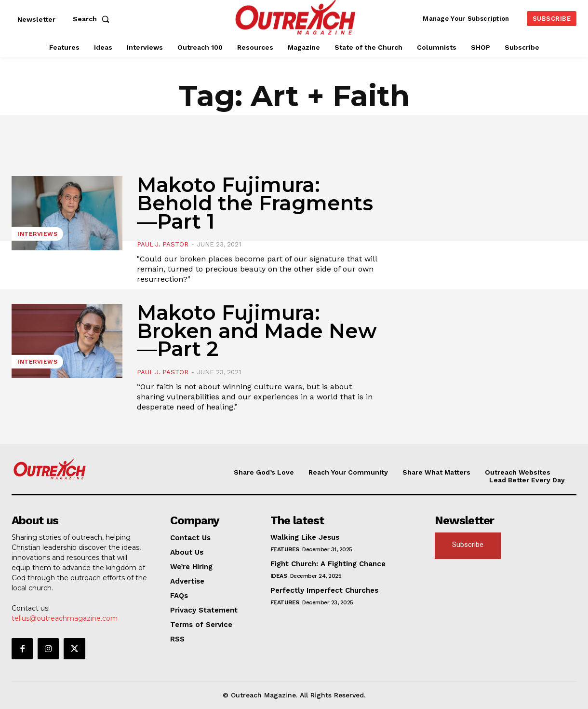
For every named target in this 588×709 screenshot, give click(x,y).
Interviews (37, 234)
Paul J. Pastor (163, 244)
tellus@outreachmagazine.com (65, 618)
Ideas (279, 576)
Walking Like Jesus (305, 537)
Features (285, 549)
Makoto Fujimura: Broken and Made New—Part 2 (257, 331)
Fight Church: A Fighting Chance (328, 564)
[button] (93, 19)
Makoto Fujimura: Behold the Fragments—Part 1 (255, 203)
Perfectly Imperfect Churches (324, 590)
